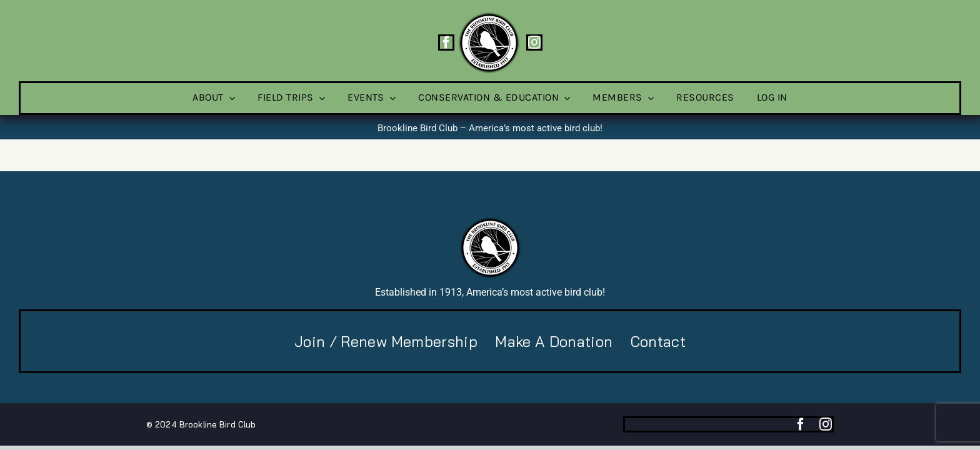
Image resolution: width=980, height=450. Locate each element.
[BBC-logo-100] (489, 16)
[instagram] (534, 42)
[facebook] (446, 42)
